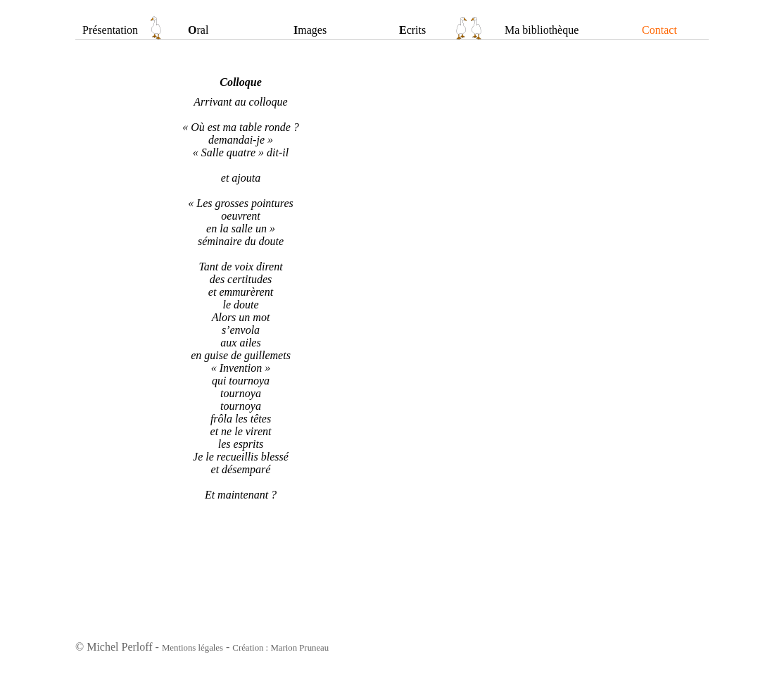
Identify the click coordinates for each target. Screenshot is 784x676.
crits (412, 30)
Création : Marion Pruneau (280, 648)
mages (310, 30)
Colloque (241, 82)
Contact (659, 30)
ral (198, 30)
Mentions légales (192, 648)
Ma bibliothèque (542, 30)
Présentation (110, 30)
